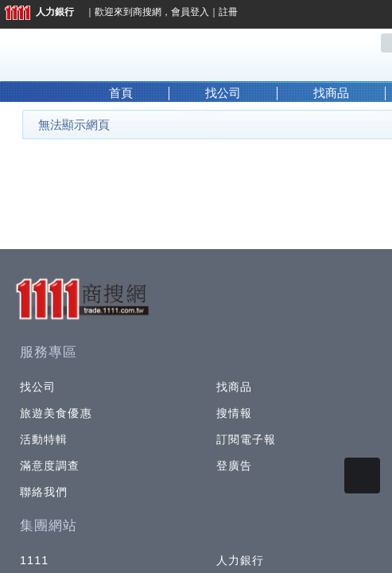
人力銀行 (39, 12)
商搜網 (147, 12)
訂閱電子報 (246, 439)
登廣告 (234, 466)
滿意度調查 (50, 466)
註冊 (228, 12)
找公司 (223, 93)
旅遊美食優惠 (56, 413)
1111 (35, 560)
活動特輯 (44, 439)
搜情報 (234, 413)
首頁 (121, 93)
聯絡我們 (44, 492)
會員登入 (190, 12)
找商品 (331, 93)
